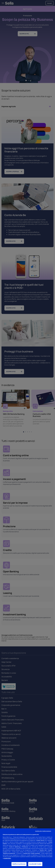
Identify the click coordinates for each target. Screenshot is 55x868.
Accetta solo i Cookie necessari (43, 831)
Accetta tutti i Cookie (35, 864)
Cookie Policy (7, 858)
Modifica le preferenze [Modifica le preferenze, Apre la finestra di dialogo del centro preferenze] (19, 864)
